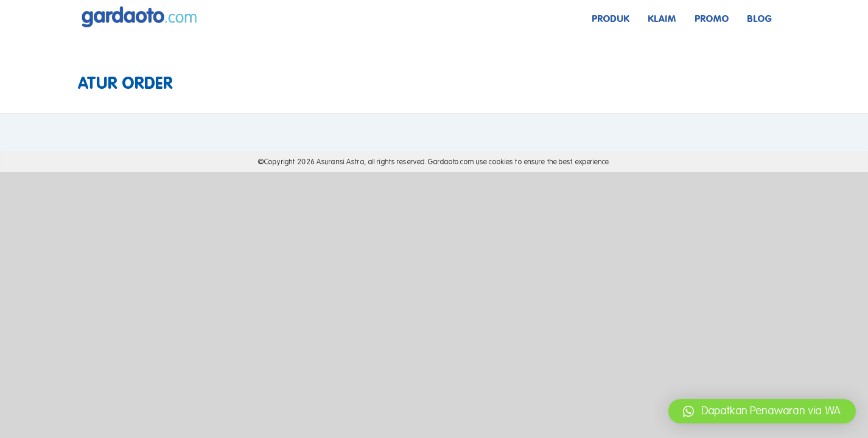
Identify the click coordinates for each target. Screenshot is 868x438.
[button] (762, 411)
